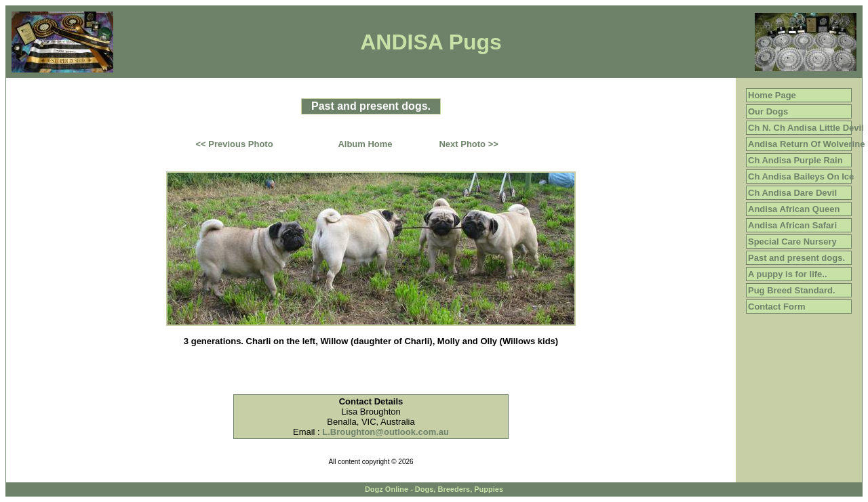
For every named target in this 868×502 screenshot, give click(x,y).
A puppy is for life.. (788, 274)
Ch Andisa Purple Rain (795, 160)
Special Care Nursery (792, 242)
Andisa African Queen (794, 209)
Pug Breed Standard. (792, 290)
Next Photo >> (468, 144)
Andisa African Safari (792, 225)
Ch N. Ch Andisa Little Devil (806, 128)
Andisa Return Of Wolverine (806, 144)
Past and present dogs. (796, 258)
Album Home (365, 144)
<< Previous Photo (235, 144)
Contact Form (777, 307)
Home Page (772, 95)
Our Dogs (768, 111)
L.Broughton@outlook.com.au (386, 432)
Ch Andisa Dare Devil (792, 193)
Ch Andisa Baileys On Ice (801, 176)
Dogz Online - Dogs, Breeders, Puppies (434, 489)
